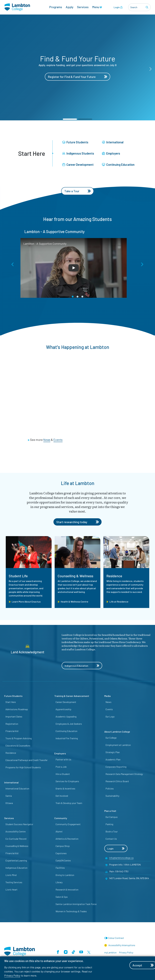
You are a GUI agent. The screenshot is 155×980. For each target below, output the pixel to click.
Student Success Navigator (19, 824)
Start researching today (78, 522)
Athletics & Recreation (67, 839)
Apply (70, 7)
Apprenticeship (63, 709)
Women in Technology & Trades (71, 911)
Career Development (78, 165)
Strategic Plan (113, 752)
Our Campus (112, 817)
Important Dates (14, 716)
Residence (11, 753)
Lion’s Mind (11, 875)
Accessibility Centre (16, 831)
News (108, 702)
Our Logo (110, 716)
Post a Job (61, 767)
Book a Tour (112, 831)
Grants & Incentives (65, 788)
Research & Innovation (67, 889)
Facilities (60, 868)
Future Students (75, 142)
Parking (109, 824)
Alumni (59, 831)
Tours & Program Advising (19, 738)
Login (118, 7)
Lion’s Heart (11, 889)
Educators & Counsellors (18, 746)
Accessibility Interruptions (120, 945)
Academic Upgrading (66, 716)
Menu (97, 7)
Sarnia (9, 796)
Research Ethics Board (117, 781)
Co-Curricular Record (16, 839)
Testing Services (14, 882)
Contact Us (111, 839)
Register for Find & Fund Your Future (77, 77)
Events (109, 709)
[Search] (147, 7)
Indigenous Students (78, 153)
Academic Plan (113, 759)
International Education (17, 788)
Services (83, 7)
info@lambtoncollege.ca (121, 858)
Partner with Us (63, 759)
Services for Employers (67, 781)
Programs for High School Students (23, 767)
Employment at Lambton (118, 745)
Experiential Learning (16, 860)
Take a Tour (78, 191)
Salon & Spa (62, 897)
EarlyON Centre (63, 860)
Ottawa (9, 803)
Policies (110, 788)
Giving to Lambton (65, 875)
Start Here (11, 702)
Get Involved (62, 796)
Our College (111, 738)
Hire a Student (63, 774)
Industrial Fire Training (67, 738)
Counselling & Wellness (17, 846)
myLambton (110, 952)
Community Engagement (68, 824)
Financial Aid (12, 731)
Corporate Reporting (116, 767)
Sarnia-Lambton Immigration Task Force (76, 904)
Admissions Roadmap (17, 709)
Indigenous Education (82, 666)
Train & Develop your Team (69, 803)
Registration (12, 724)
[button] (70, 119)
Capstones (61, 853)
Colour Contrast (116, 938)
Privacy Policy (12, 975)
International (113, 142)
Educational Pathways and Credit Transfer (26, 760)
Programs (56, 7)
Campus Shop (63, 846)
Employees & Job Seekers (69, 724)
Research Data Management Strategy (124, 774)
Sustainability (112, 796)
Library (59, 882)
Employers (111, 153)
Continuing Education (118, 165)
